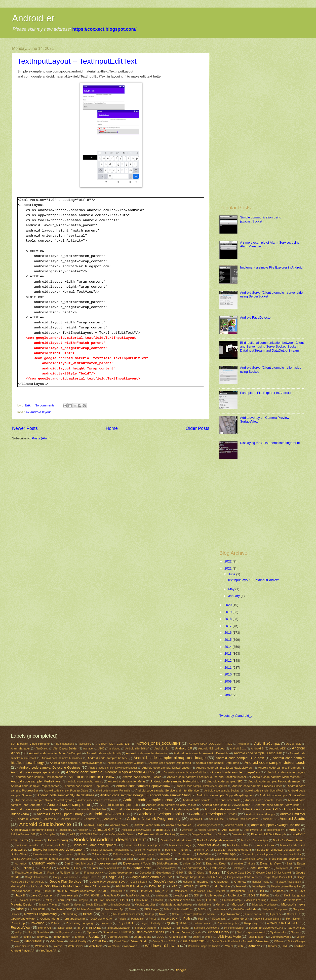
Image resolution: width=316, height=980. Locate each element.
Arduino (294, 830)
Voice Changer (297, 941)
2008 (228, 688)
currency (21, 863)
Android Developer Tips (109, 814)
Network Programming (40, 914)
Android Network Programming (154, 819)
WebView (113, 946)
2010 (228, 674)
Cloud (117, 859)
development (108, 863)
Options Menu (49, 919)
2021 (228, 568)
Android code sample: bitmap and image (169, 758)
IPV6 (292, 891)
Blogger (180, 970)
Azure (184, 834)
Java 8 (20, 895)
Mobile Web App (115, 909)
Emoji (78, 868)
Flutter (51, 873)
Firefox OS (299, 868)
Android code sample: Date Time (218, 763)
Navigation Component (275, 909)
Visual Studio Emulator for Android (232, 941)
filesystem (282, 868)
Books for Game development (94, 845)
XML (285, 946)
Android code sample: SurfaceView (282, 795)
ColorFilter (145, 859)
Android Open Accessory (243, 819)
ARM (63, 834)
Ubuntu (94, 937)
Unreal (209, 937)
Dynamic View (270, 863)
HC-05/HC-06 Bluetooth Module (54, 886)
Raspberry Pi (253, 923)
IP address (277, 891)
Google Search (139, 882)
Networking (70, 914)
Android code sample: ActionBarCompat (55, 753)
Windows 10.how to (162, 946)
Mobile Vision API (89, 909)
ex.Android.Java (113, 868)
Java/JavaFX (112, 895)
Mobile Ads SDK (61, 909)
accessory (85, 744)
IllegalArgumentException (286, 887)
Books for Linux (264, 845)
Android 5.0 (184, 748)
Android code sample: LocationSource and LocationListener (207, 777)
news (88, 914)
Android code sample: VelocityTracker (171, 805)
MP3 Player (151, 909)
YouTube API (49, 951)
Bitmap (222, 834)
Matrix (65, 905)
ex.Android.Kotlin (139, 868)
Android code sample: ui (69, 804)
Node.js (150, 914)
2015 (228, 640)
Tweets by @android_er (236, 716)
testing (27, 937)
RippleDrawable (146, 928)
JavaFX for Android (138, 895)
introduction (237, 891)
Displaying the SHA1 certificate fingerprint (270, 443)
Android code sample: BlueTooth (240, 758)
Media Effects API (96, 905)
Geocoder (145, 873)
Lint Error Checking (104, 900)
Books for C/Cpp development (216, 840)
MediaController (145, 904)
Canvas (164, 854)
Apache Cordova (208, 830)
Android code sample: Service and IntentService (167, 790)
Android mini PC (71, 819)
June (232, 574)
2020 (228, 605)
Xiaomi (272, 946)
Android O (197, 819)
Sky (30, 932)
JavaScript (180, 895)
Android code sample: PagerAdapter (35, 786)
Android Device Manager (261, 814)
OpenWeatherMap (23, 919)
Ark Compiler (48, 834)
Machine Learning (256, 900)
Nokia (163, 914)
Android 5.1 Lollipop (211, 748)
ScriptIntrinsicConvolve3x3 (266, 928)
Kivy (277, 896)
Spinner (92, 932)
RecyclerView (21, 928)
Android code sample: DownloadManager (113, 768)
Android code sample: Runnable (112, 791)
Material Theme (48, 905)
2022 (228, 561)
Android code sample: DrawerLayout (166, 768)
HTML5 (189, 886)
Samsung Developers (206, 928)
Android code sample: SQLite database (66, 795)
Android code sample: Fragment (279, 768)
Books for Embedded (28, 845)
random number (202, 923)
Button (82, 854)
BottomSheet (19, 854)
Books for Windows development (279, 850)
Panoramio (137, 919)
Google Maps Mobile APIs (242, 877)
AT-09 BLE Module (91, 834)
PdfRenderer (239, 919)
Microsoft (238, 904)
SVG (240, 932)
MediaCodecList (121, 905)
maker (275, 900)
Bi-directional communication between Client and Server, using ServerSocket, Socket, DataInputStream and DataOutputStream (272, 347)
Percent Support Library (267, 919)
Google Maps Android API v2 (151, 877)
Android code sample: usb (119, 805)
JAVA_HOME (91, 896)
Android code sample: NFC (225, 781)
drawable (237, 863)
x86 (240, 946)
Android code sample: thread (148, 800)
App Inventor (231, 830)
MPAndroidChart (184, 909)
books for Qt (201, 850)
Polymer (56, 923)
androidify (66, 830)
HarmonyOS (18, 887)
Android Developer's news (214, 814)
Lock (198, 900)
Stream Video (181, 932)
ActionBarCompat (267, 744)
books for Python (176, 850)
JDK (196, 895)
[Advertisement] (262, 82)
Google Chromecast (36, 877)
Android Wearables (179, 825)
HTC (175, 886)
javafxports (162, 896)
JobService (235, 895)
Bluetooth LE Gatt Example (269, 834)
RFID (80, 928)
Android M (50, 819)
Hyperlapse (259, 887)
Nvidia (211, 914)
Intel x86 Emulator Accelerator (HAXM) (81, 891)
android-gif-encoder (208, 825)
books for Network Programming (110, 850)
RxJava (166, 928)
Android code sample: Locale (142, 777)
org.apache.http (75, 919)
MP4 (167, 909)
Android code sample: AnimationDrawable (201, 753)
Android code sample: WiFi (182, 809)
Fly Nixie (65, 873)
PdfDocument (218, 919)
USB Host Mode (229, 937)
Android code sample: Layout (286, 772)
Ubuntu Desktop (118, 937)
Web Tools (96, 946)
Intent (133, 891)
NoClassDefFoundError (127, 914)
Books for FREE (56, 845)
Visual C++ (120, 941)
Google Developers (64, 877)
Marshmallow (292, 900)
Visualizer (263, 941)
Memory (221, 904)
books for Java (208, 845)
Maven (78, 905)
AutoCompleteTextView (120, 834)
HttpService (222, 886)
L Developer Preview (27, 900)
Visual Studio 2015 (193, 941)
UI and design (178, 937)
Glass (201, 873)
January (234, 596)
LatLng (49, 900)
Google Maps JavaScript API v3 (201, 877)
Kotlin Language (295, 895)
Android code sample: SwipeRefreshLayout (44, 800)
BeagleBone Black (202, 834)
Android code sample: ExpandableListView (224, 768)
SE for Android (297, 928)
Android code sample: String (170, 795)
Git (190, 873)
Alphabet (88, 749)
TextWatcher (62, 937)
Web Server (76, 946)
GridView (240, 882)
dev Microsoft (84, 863)
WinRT (229, 946)
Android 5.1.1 (238, 749)
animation (164, 829)
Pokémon (37, 923)
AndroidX (83, 830)
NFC (105, 914)
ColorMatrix (165, 859)
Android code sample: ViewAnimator (226, 805)
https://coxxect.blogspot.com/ (104, 29)
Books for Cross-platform (289, 840)
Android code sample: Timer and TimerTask (211, 800)
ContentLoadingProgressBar (222, 859)
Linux (124, 900)
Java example (69, 895)
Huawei (241, 886)
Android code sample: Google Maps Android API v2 (110, 772)
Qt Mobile (182, 923)
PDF (201, 919)
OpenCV (276, 914)
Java (302, 891)
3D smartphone (65, 744)
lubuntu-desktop (231, 900)
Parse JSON (169, 919)
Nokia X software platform (187, 914)
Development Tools (137, 863)
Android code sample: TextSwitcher (98, 800)
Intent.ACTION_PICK (155, 891)
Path (187, 918)
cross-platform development (287, 859)
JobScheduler (213, 895)
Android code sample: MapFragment (276, 777)
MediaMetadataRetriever (176, 904)
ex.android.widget (194, 868)
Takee (14, 937)
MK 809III (39, 909)
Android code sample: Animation (147, 753)
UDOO (161, 937)
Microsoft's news (293, 904)
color (130, 859)
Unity (196, 937)
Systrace (296, 932)
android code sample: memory (85, 782)
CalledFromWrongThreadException (133, 854)
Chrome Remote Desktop (53, 859)
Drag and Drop (216, 863)
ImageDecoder (20, 891)
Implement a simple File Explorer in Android (271, 267)
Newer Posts (25, 428)
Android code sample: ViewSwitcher (85, 809)
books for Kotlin (238, 845)
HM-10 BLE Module (129, 886)
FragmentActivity (94, 873)
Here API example (97, 886)
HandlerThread (261, 882)
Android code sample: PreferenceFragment (202, 786)
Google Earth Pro (91, 877)
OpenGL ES (294, 914)
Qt (168, 923)
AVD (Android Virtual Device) (156, 834)
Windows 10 (132, 946)
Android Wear (119, 825)
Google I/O (114, 877)
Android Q (269, 819)
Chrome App (226, 854)
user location (257, 937)
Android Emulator (293, 814)
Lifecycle (83, 900)
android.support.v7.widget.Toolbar (276, 825)
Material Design (22, 904)
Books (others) (57, 840)
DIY (198, 863)
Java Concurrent (43, 895)
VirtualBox (99, 941)
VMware (279, 941)
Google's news (164, 881)
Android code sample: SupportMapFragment (225, 795)
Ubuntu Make (143, 937)
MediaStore (204, 905)
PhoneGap (18, 923)
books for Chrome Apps (255, 840)
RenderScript (64, 928)
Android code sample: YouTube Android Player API (241, 809)
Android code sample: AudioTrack (62, 758)
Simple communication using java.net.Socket (261, 219)
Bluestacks (239, 834)
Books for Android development (110, 839)
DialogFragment (167, 863)
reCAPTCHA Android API (284, 923)
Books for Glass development (144, 845)
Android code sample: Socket (221, 791)
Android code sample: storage (122, 795)
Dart (67, 863)
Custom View (43, 863)
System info (278, 932)
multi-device (220, 909)
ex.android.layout (38, 412)
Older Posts (197, 428)
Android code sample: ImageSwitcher (185, 772)
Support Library (218, 932)
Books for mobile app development (59, 850)
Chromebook (83, 859)
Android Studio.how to (45, 824)
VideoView (57, 941)
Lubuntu (211, 900)
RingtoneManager (118, 928)
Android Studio (292, 819)
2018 (228, 619)
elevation (63, 868)
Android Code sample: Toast (264, 800)
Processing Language (80, 923)
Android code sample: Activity (104, 753)
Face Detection (260, 868)
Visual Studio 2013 (164, 941)
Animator (187, 830)
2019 (228, 612)
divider (187, 864)
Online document (255, 914)
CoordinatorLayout (253, 859)
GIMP (180, 873)
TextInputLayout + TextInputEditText (77, 61)
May (232, 589)
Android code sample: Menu (126, 781)
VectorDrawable (281, 937)
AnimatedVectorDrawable (136, 830)
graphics (203, 882)
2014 (228, 647)
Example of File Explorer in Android (265, 393)
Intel (48, 891)
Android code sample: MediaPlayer (36, 781)
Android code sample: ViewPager (35, 809)
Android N (92, 819)
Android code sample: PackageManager (274, 781)
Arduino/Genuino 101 (23, 834)
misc (20, 909)
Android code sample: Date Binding (170, 763)
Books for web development (232, 850)
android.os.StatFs (236, 825)
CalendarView (100, 854)
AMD (101, 749)
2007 (228, 695)
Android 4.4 (162, 748)
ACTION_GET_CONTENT (113, 744)
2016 (228, 633)
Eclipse (27, 868)
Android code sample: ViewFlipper (278, 805)
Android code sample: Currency (126, 763)
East (289, 864)
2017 (228, 626)
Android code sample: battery (107, 758)
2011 (228, 668)
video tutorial (33, 941)
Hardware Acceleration (288, 882)
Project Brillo (126, 923)
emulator (92, 868)
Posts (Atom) (41, 438)
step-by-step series (150, 932)
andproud (115, 749)
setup (18, 932)
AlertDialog (42, 749)
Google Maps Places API (277, 877)
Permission (293, 919)
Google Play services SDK (107, 882)
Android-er (33, 18)
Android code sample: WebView (134, 809)
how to (155, 886)
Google (214, 872)
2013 (228, 653)
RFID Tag (95, 928)
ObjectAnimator (230, 914)
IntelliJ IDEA (118, 891)
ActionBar (243, 744)
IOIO (253, 891)
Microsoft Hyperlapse (264, 905)
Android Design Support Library (60, 814)
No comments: (46, 405)
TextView (42, 937)
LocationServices (179, 900)
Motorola (134, 909)
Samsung (183, 928)
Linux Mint (141, 900)
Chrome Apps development (258, 854)
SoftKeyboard (62, 932)
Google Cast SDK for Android (274, 873)
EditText (46, 868)
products (106, 923)
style (198, 932)
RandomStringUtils (228, 923)
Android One (216, 819)
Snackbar (43, 932)
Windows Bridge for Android (204, 946)
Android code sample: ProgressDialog (66, 791)
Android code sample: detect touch (275, 762)
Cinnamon (103, 859)
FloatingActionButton (28, 873)
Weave (58, 946)
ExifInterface (218, 868)
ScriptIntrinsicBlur (234, 928)
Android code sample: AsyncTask (258, 753)
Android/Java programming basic (32, 830)
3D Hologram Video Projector (30, 744)
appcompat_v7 (275, 830)
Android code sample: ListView (91, 777)
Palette (122, 919)
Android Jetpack (28, 819)
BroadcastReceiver (46, 854)
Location (158, 900)
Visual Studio (140, 941)
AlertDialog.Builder (65, 748)
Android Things (94, 825)
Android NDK (113, 819)
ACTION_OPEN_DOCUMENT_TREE (211, 744)
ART (73, 834)
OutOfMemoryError (102, 919)
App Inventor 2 (253, 830)
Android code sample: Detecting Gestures (50, 767)
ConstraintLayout (189, 859)
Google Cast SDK (239, 873)
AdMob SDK (294, 744)
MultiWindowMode (245, 909)
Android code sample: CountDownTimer (76, 763)
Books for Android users (176, 840)
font (77, 873)
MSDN (202, 909)
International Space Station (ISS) (193, 891)
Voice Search (23, 946)
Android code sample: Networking (175, 781)
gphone (187, 882)
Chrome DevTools (21, 859)
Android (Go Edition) (137, 749)
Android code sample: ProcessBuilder (257, 786)
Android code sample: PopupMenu (88, 786)
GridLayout (221, 882)
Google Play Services (65, 881)
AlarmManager (20, 748)
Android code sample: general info (35, 772)
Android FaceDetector (256, 317)
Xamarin (254, 946)
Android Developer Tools (161, 814)
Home (112, 428)
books (38, 840)
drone (252, 864)
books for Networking (147, 850)
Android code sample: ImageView (235, 772)
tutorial (79, 937)
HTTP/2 (204, 887)
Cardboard (185, 854)
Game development (121, 873)
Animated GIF (103, 830)
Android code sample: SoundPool (263, 791)
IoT (262, 891)
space (79, 932)
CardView (204, 854)
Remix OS (45, 928)
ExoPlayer (238, 868)
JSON (251, 895)
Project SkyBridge (151, 923)
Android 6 (257, 748)
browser (68, 854)
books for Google (180, 845)
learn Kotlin (65, 900)
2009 (228, 681)
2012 (228, 661)
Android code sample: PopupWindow (143, 786)
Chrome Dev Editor (290, 854)
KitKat (264, 895)
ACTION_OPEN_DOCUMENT (159, 744)
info (38, 891)
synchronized (256, 932)
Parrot (152, 919)
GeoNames (163, 873)
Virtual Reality (78, 941)
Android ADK (278, 748)
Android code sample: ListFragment (39, 777)
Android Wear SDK (147, 825)
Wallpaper (42, 946)
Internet (221, 891)
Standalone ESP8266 (117, 932)
